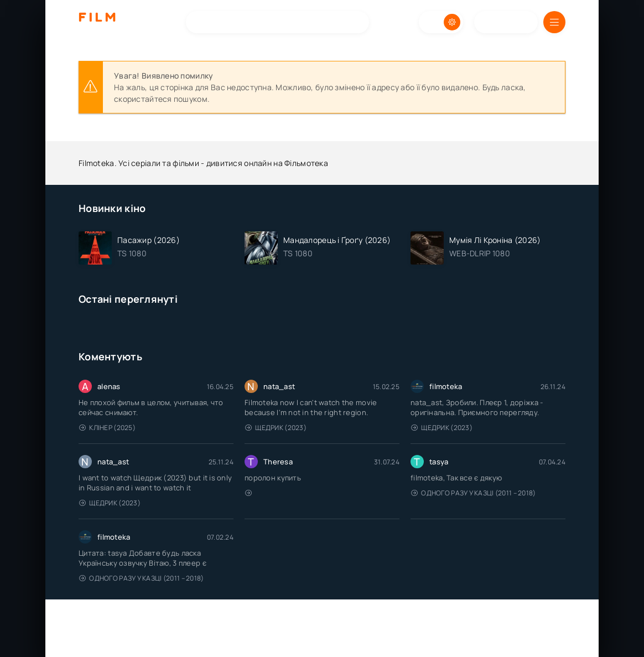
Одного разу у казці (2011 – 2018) (474, 493)
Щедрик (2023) (276, 428)
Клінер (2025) (107, 428)
